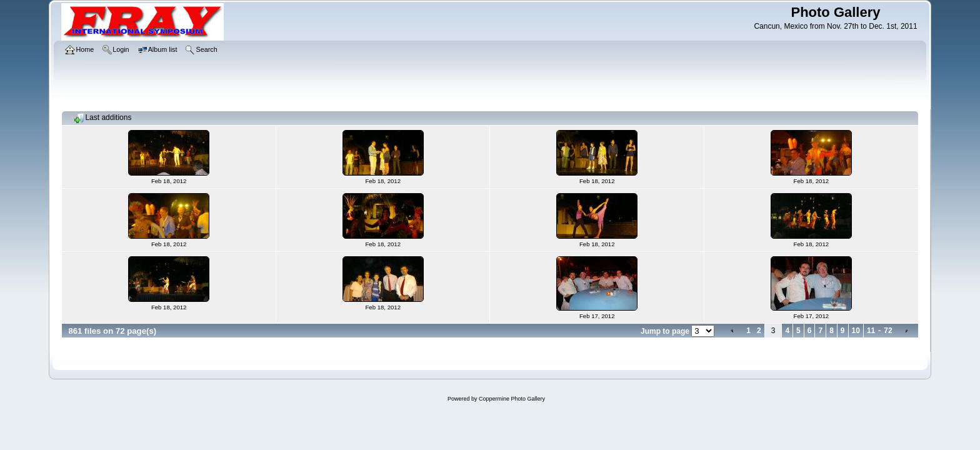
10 (856, 331)
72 (888, 331)
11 (871, 331)
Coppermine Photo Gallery (512, 399)
